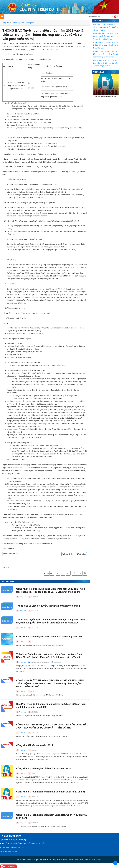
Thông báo (30, 23)
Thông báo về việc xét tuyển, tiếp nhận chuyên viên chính (48, 606)
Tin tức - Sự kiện (18, 23)
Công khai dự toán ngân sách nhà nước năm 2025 (44, 768)
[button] (116, 17)
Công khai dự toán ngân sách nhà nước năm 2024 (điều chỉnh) (51, 792)
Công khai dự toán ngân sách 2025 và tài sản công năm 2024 (50, 637)
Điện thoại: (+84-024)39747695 (14, 847)
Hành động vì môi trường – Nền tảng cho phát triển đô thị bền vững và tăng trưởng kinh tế (106, 63)
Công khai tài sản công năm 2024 (35, 745)
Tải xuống (81, 554)
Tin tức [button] (18, 17)
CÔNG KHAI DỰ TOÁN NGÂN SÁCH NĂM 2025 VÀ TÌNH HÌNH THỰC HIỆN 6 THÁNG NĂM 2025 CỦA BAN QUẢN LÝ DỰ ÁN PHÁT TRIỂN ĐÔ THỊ (50, 683)
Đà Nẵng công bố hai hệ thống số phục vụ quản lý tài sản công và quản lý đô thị (106, 27)
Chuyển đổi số (61, 17)
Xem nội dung (68, 554)
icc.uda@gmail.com (10, 852)
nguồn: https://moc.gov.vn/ (40, 662)
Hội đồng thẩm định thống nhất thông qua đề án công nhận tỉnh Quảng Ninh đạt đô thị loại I (106, 36)
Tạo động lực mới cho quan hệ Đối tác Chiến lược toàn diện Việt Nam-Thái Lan (106, 45)
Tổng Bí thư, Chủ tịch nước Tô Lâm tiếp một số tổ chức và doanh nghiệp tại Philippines (106, 54)
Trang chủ (6, 23)
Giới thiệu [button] (9, 17)
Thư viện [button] (50, 17)
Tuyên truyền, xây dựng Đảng (34, 17)
